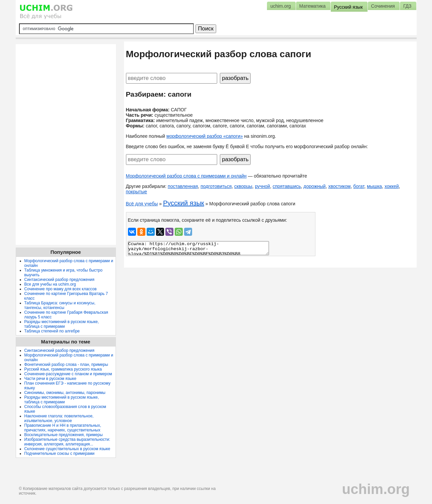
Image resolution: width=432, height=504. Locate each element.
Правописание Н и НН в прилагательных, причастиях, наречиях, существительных (63, 428)
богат (359, 186)
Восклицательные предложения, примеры (64, 435)
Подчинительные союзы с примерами (59, 453)
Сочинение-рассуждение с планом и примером (68, 374)
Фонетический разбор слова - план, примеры (66, 365)
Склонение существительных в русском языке (67, 449)
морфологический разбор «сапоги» (205, 136)
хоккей (392, 186)
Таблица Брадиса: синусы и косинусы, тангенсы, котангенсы (60, 305)
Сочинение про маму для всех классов (61, 289)
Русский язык (184, 203)
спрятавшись (287, 186)
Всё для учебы (142, 204)
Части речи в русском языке (50, 379)
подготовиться (216, 186)
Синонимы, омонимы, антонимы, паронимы (65, 393)
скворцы (243, 186)
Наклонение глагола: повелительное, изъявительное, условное (59, 418)
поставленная (183, 186)
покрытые (137, 192)
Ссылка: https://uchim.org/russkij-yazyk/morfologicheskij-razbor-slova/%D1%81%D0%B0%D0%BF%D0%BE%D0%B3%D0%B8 (198, 248)
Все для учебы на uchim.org (50, 284)
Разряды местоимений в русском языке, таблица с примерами (62, 324)
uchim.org (376, 489)
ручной (262, 186)
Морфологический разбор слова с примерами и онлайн (186, 176)
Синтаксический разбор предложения (59, 280)
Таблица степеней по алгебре (52, 331)
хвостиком (339, 186)
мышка (374, 186)
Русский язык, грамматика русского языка (63, 369)
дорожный (314, 186)
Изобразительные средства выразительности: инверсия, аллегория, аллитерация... (67, 442)
